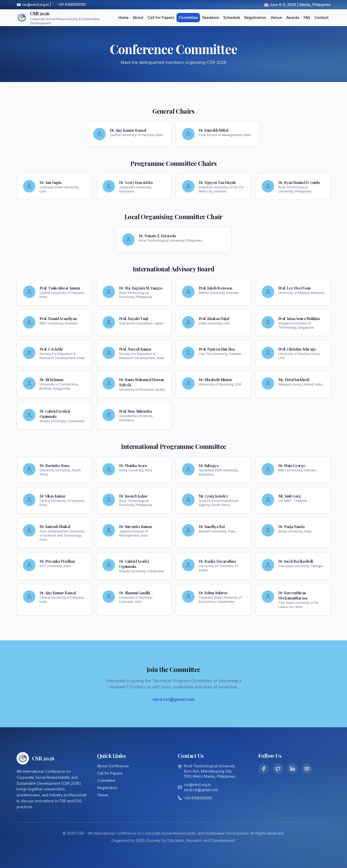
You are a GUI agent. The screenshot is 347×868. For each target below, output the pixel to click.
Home (124, 17)
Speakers (211, 17)
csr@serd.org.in (197, 785)
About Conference (113, 766)
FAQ (307, 17)
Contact (322, 17)
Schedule (232, 17)
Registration (255, 17)
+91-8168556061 (198, 798)
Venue (276, 17)
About (138, 17)
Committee (188, 17)
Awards (293, 17)
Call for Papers (161, 17)
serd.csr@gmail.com (174, 699)
